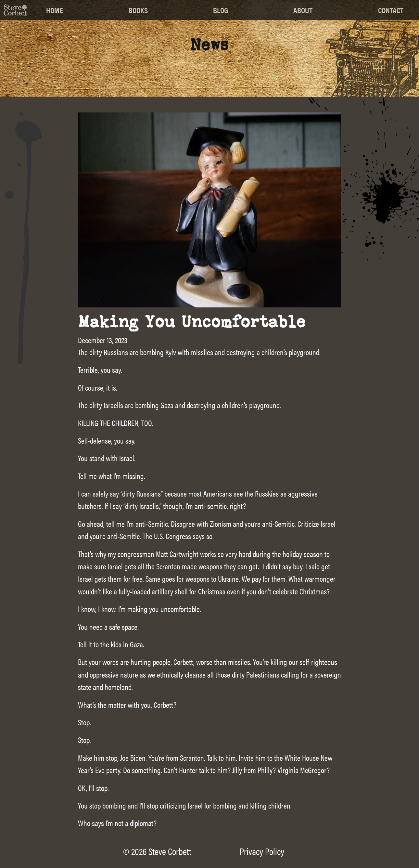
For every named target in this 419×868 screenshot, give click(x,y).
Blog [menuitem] (221, 10)
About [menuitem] (303, 10)
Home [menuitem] (55, 10)
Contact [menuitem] (391, 10)
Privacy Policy (262, 851)
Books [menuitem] (138, 10)
